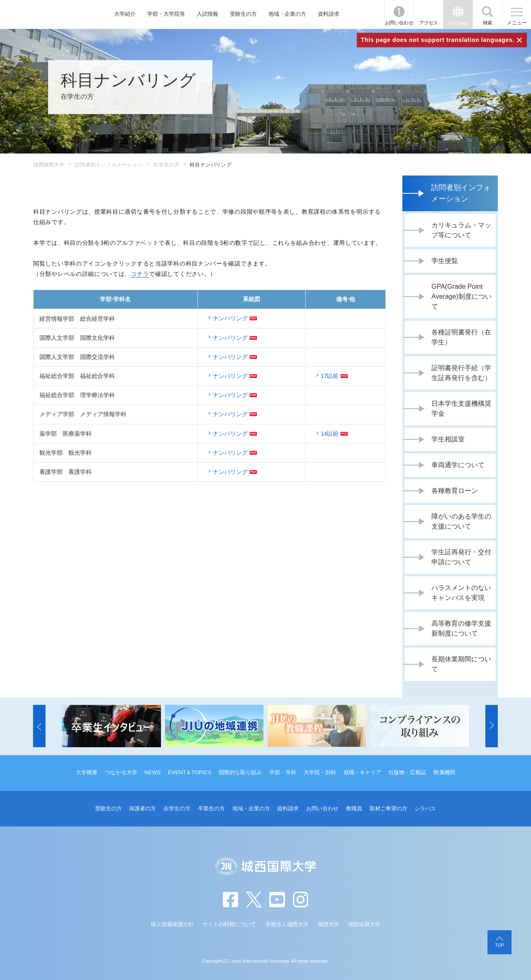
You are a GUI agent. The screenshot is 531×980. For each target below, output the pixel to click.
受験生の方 (243, 14)
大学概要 (87, 772)
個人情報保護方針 (172, 924)
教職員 (354, 808)
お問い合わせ (399, 23)
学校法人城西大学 (287, 924)
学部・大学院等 (166, 14)
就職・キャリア (362, 772)
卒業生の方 (211, 808)
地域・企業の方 (287, 14)
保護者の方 (142, 808)
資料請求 (329, 14)
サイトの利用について (229, 924)
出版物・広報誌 (407, 772)
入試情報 (207, 14)
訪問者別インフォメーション (109, 165)
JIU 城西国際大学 (46, 14)
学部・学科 (283, 772)
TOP (499, 945)
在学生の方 (166, 165)
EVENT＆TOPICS (190, 772)
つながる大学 (121, 772)
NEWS (152, 772)
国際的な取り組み (240, 772)
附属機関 (444, 772)
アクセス (429, 23)
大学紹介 (125, 14)
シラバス (425, 808)
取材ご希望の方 (389, 808)
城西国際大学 (49, 165)
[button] (39, 726)
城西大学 (329, 924)
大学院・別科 (320, 772)
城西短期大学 (364, 924)
